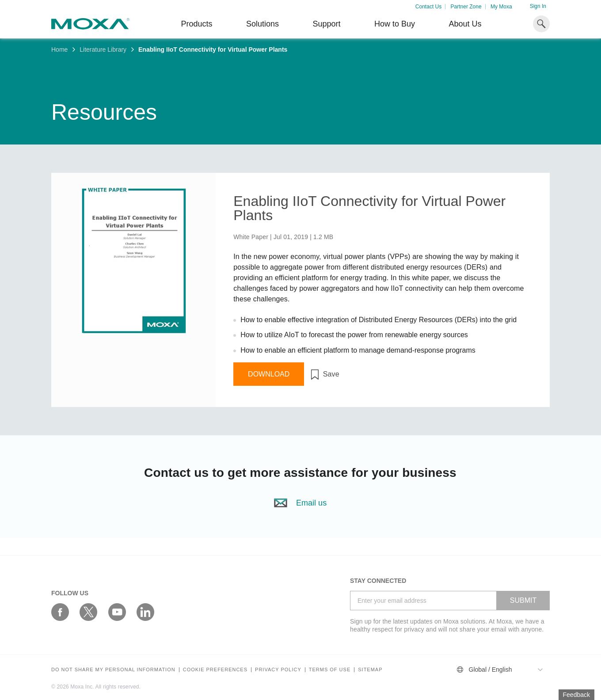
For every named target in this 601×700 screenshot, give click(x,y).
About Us (465, 24)
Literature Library (103, 49)
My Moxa (501, 7)
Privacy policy (278, 670)
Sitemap (370, 670)
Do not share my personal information (113, 670)
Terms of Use (330, 670)
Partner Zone (466, 7)
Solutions (262, 24)
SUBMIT (523, 600)
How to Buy (395, 24)
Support (326, 24)
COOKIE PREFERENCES (215, 670)
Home (59, 49)
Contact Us (428, 7)
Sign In (538, 6)
